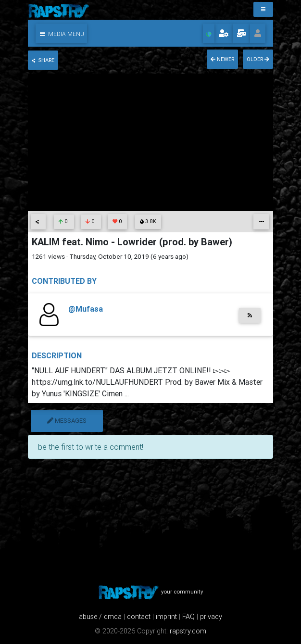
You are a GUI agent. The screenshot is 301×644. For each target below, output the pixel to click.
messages (67, 421)
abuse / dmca (100, 617)
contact (139, 617)
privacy (211, 617)
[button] (61, 33)
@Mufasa (86, 309)
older (258, 59)
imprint (166, 617)
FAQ (188, 617)
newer (222, 59)
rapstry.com (188, 631)
